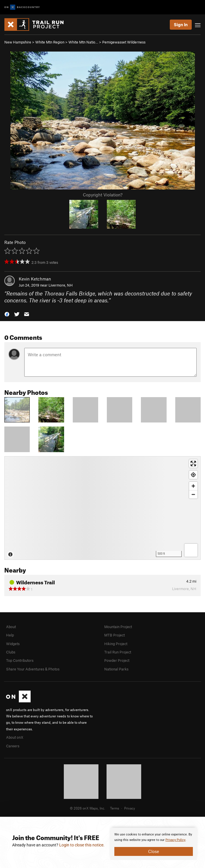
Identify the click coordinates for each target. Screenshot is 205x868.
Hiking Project (116, 644)
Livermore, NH (61, 285)
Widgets (13, 644)
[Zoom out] (193, 494)
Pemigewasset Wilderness (124, 42)
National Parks (116, 669)
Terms (115, 808)
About (11, 627)
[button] (7, 314)
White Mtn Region (50, 42)
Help (10, 635)
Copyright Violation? (103, 195)
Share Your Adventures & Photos (33, 669)
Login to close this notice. (82, 845)
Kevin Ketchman (35, 279)
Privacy (130, 808)
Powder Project (117, 660)
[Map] (102, 508)
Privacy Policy (175, 840)
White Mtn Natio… (83, 42)
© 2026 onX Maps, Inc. (87, 808)
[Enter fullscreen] (193, 464)
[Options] (191, 550)
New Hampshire (18, 42)
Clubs (11, 652)
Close (154, 851)
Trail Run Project (118, 652)
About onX (15, 737)
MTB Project (114, 635)
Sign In (181, 24)
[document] (154, 844)
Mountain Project (118, 627)
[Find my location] (193, 475)
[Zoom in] (193, 486)
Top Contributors (20, 660)
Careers (13, 746)
